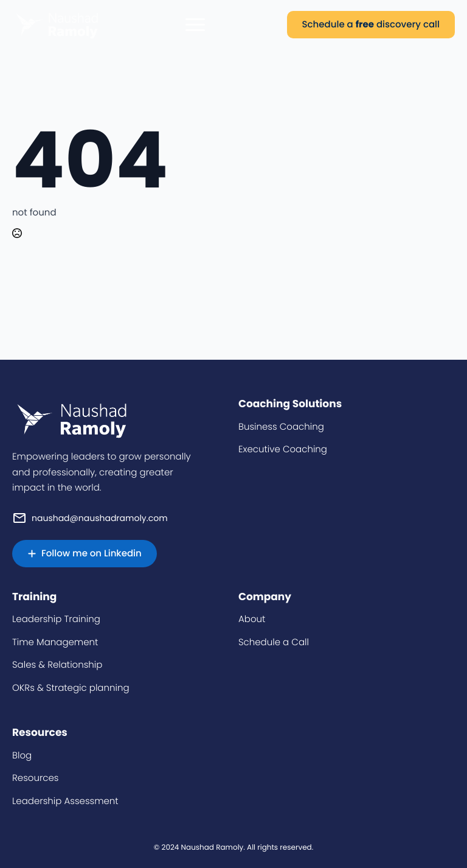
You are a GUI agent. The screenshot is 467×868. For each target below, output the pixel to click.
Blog (22, 756)
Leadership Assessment (65, 801)
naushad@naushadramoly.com (100, 518)
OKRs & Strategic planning (71, 688)
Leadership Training (56, 619)
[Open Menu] (195, 24)
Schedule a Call (274, 642)
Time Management (55, 642)
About (252, 619)
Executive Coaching (283, 450)
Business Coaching (281, 427)
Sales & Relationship (57, 665)
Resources (36, 778)
